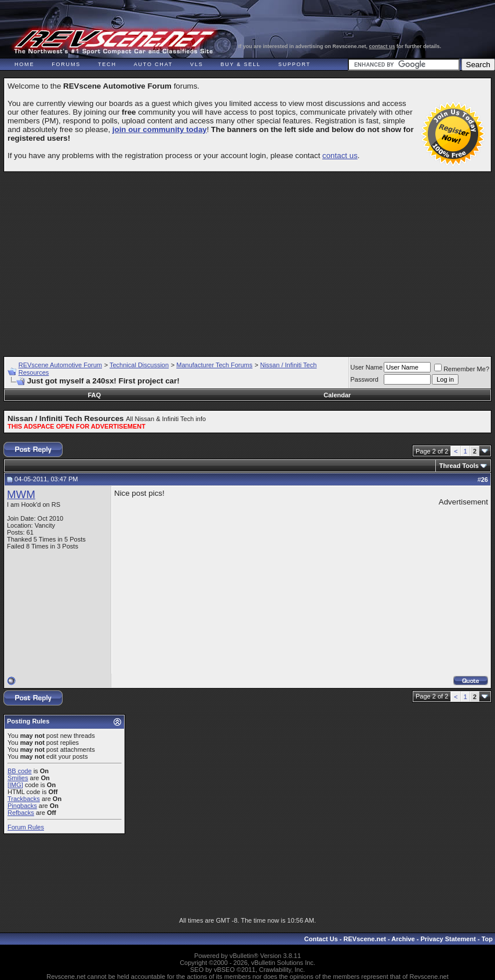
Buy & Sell (241, 64)
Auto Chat (153, 64)
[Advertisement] (249, 259)
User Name (367, 367)
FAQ (95, 395)
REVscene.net (365, 939)
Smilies (18, 778)
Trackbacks (24, 799)
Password (365, 379)
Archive (403, 939)
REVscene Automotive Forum (60, 365)
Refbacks (21, 813)
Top (487, 939)
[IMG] (15, 785)
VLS (196, 64)
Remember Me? (462, 369)
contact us (382, 46)
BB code (20, 771)
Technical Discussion (139, 365)
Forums (66, 64)
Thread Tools (459, 466)
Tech (107, 64)
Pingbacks (22, 806)
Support (294, 64)
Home (24, 64)
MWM (21, 494)
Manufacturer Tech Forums (214, 365)
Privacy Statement (448, 939)
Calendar (337, 395)
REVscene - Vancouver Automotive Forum (114, 42)
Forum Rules (26, 827)
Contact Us (321, 939)
